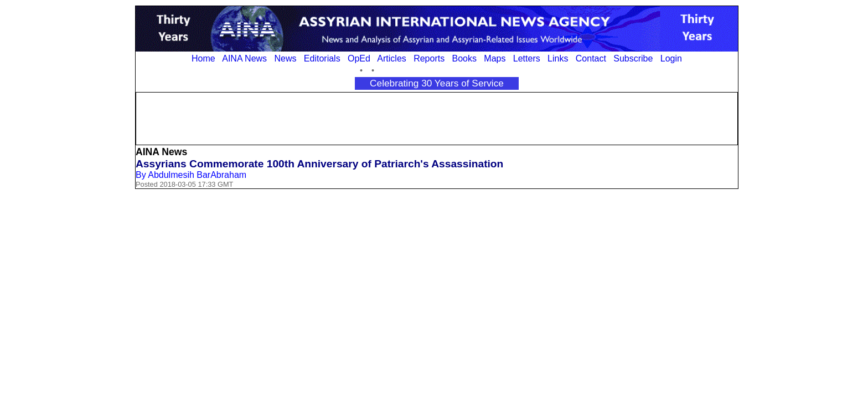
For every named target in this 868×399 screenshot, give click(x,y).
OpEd (359, 58)
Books (464, 58)
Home (203, 58)
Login (671, 58)
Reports (429, 58)
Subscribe (633, 58)
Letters (527, 58)
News (285, 58)
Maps (495, 58)
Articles (391, 58)
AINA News (244, 58)
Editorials (322, 58)
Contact (591, 58)
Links (558, 58)
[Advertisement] (437, 117)
